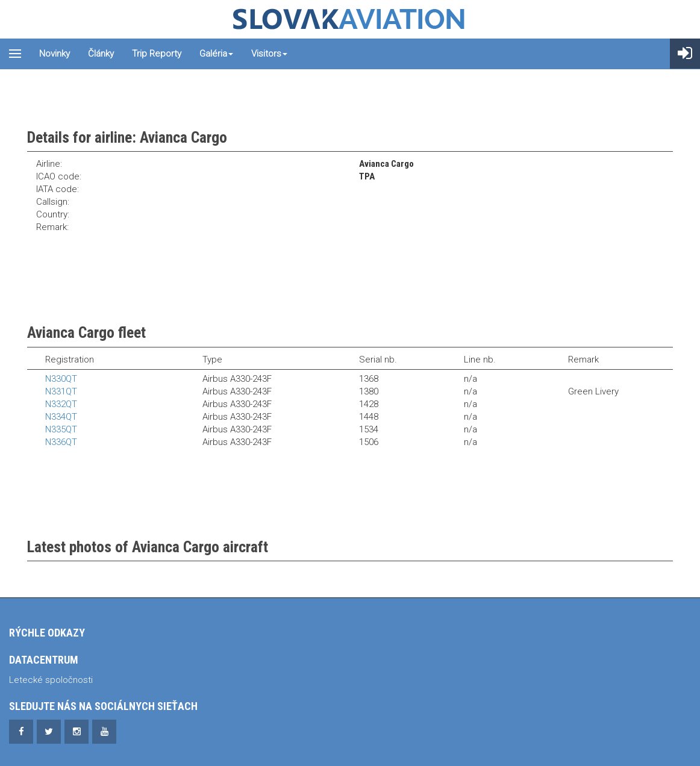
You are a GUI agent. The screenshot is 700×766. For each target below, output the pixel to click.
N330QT (61, 379)
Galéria (216, 54)
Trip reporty (157, 54)
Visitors (269, 54)
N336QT (61, 442)
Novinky (55, 54)
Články (101, 54)
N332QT (61, 404)
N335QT (61, 429)
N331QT (61, 391)
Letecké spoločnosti (51, 680)
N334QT (61, 417)
